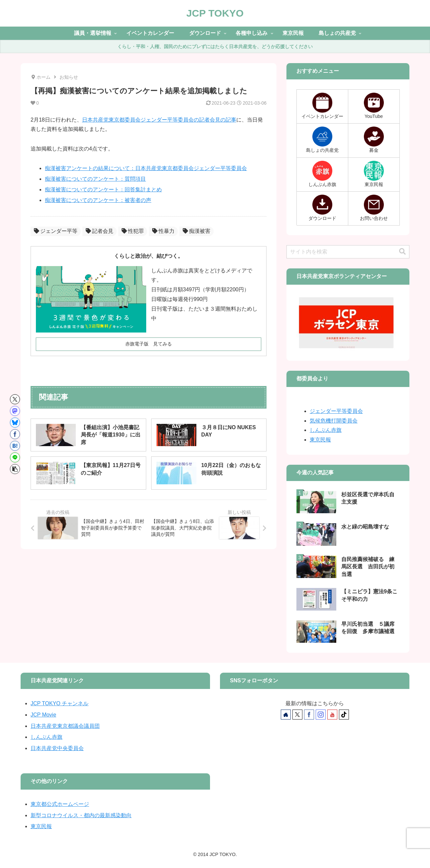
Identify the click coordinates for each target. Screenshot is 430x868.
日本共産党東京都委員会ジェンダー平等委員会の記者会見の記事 (159, 120)
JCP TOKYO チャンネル (59, 703)
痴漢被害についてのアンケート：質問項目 (95, 179)
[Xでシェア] (15, 399)
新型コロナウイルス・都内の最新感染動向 (81, 815)
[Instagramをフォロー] (321, 715)
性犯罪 (133, 231)
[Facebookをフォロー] (309, 715)
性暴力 (163, 231)
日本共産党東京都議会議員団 (65, 726)
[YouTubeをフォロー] (332, 715)
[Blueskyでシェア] (15, 423)
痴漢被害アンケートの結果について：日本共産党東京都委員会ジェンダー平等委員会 (146, 168)
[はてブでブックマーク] (15, 446)
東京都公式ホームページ (60, 804)
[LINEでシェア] (15, 457)
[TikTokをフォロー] (344, 715)
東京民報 (320, 440)
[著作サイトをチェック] (286, 715)
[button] (15, 469)
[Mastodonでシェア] (15, 411)
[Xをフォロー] (297, 715)
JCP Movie (43, 715)
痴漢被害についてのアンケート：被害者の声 (98, 200)
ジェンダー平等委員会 (336, 411)
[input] (348, 252)
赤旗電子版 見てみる (149, 344)
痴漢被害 (197, 231)
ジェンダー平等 (56, 231)
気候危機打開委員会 (334, 421)
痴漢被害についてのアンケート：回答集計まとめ (103, 190)
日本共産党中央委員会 (57, 748)
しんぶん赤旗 (326, 430)
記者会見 (100, 231)
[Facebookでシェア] (15, 434)
